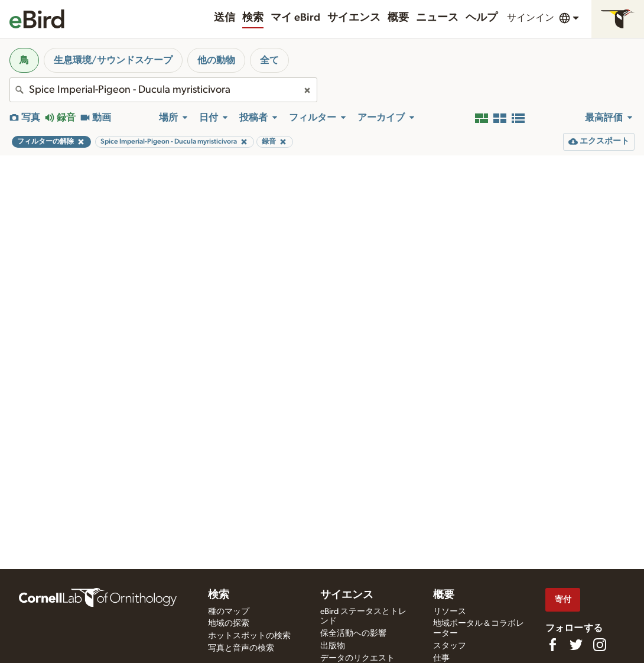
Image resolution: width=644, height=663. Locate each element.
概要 (398, 18)
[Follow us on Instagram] (600, 645)
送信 (225, 18)
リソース (450, 612)
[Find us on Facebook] (552, 645)
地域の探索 (229, 623)
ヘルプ (482, 18)
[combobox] (163, 90)
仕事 (441, 658)
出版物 (333, 646)
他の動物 (216, 60)
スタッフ (450, 646)
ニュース (437, 18)
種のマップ (229, 612)
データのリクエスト (357, 658)
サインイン (531, 18)
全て (269, 60)
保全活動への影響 (353, 633)
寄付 (563, 599)
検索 (253, 18)
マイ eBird (295, 18)
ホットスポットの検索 (249, 636)
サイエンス (354, 18)
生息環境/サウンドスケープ (113, 60)
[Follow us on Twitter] (576, 645)
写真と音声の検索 (241, 648)
